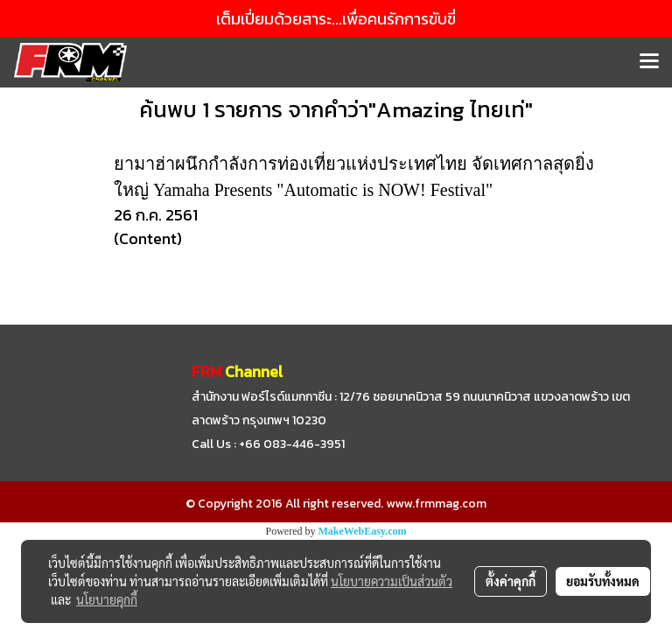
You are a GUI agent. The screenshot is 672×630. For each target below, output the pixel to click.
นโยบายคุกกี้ (107, 599)
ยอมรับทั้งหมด (603, 581)
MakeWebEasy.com (363, 531)
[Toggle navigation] (649, 62)
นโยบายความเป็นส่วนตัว (392, 581)
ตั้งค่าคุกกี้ (511, 581)
